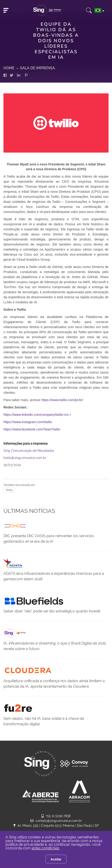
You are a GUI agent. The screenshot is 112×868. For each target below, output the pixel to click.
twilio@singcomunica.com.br (25, 458)
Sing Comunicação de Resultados (29, 451)
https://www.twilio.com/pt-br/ (62, 400)
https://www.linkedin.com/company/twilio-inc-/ (37, 415)
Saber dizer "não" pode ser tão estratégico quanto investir (52, 611)
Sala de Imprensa (37, 68)
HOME (9, 68)
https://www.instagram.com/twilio (28, 422)
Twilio (9, 490)
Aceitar (56, 859)
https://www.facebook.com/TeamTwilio (32, 429)
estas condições (45, 848)
